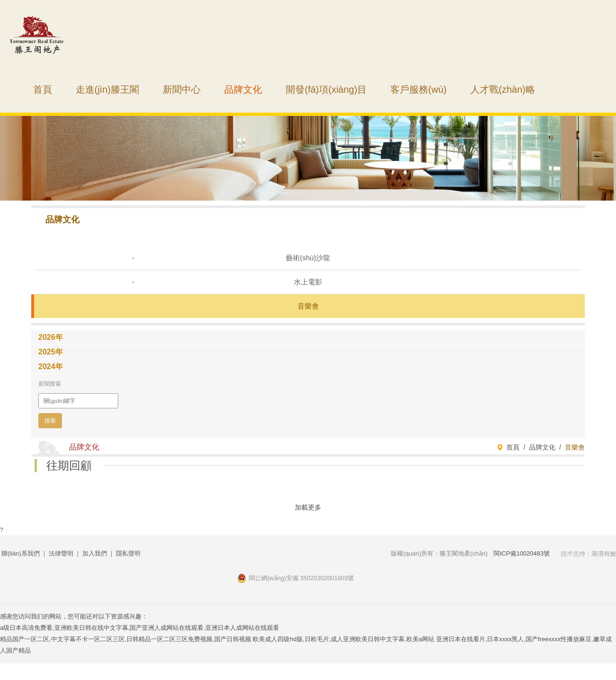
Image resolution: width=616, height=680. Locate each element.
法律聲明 (61, 553)
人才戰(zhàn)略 (503, 89)
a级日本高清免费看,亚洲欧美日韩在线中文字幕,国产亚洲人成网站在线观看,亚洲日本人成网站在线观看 (140, 628)
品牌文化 (243, 89)
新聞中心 (182, 89)
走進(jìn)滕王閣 (107, 89)
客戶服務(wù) (418, 89)
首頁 (43, 89)
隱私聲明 (128, 553)
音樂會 (308, 306)
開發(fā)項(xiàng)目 (326, 89)
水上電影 (308, 282)
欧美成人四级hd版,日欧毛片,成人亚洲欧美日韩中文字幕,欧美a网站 (343, 639)
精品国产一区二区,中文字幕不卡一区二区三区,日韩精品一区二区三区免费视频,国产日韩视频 (126, 639)
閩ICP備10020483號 (522, 553)
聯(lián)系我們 (21, 553)
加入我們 (95, 553)
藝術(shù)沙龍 (308, 258)
